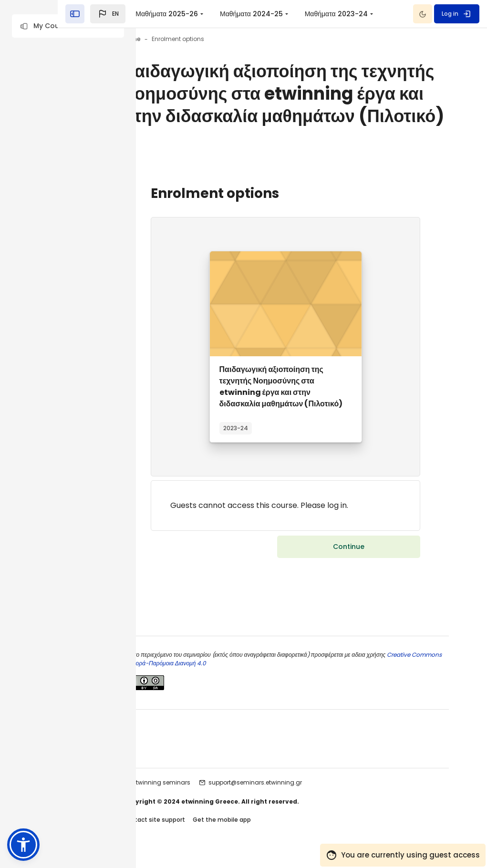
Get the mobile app (274, 834)
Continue (349, 591)
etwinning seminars (213, 797)
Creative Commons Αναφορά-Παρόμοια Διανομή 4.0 (245, 677)
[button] (68, 26)
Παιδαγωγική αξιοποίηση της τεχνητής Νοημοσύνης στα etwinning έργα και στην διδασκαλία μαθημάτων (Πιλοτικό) (307, 431)
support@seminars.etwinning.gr (307, 797)
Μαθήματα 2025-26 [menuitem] (245, 14)
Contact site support (206, 834)
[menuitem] (300, 14)
